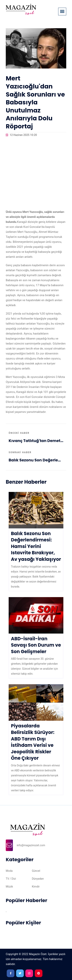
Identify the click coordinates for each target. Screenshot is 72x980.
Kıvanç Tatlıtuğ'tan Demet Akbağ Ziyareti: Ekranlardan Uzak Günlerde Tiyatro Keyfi (36, 441)
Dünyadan (38, 879)
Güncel (36, 871)
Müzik (9, 887)
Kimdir (36, 887)
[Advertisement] (36, 173)
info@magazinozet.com (31, 845)
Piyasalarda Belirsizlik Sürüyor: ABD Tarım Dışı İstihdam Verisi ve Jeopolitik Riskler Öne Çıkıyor (33, 742)
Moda (9, 871)
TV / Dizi (11, 879)
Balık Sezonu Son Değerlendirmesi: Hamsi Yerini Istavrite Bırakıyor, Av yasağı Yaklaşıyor (36, 460)
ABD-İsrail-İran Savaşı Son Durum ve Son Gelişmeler (36, 645)
